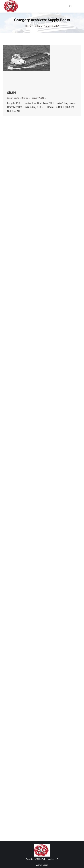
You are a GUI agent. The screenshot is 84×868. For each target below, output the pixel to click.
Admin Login (42, 865)
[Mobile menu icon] (78, 6)
